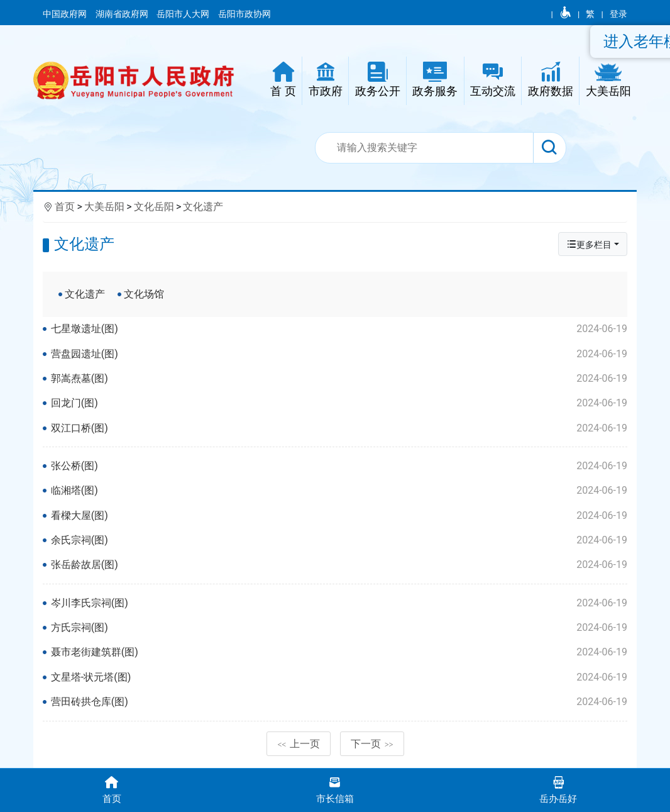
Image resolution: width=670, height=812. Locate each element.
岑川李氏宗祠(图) (339, 603)
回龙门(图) (339, 403)
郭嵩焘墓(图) (339, 379)
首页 (65, 207)
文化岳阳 (154, 207)
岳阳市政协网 (244, 14)
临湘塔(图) (339, 491)
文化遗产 (203, 207)
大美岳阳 (104, 207)
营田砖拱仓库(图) (339, 702)
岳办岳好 (558, 789)
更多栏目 (589, 244)
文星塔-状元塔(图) (339, 677)
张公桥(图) (339, 466)
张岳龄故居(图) (339, 565)
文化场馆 (144, 294)
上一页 (299, 744)
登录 (618, 14)
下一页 (372, 744)
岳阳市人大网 (184, 14)
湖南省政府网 (123, 14)
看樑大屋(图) (339, 516)
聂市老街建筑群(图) (339, 652)
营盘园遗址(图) (339, 354)
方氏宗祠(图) (339, 628)
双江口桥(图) (339, 428)
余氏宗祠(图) (339, 540)
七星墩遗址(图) (339, 329)
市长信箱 (335, 789)
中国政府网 (66, 14)
